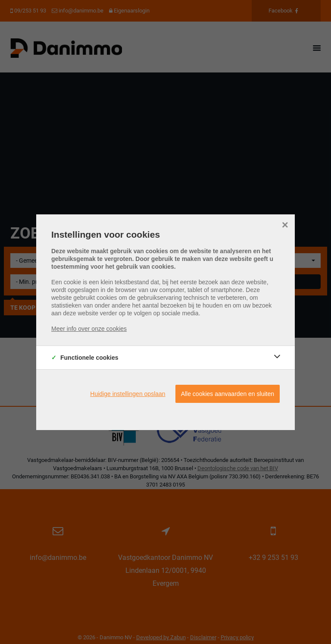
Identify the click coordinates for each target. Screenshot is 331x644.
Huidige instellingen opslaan (128, 394)
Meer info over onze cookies (89, 329)
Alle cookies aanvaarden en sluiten (228, 394)
